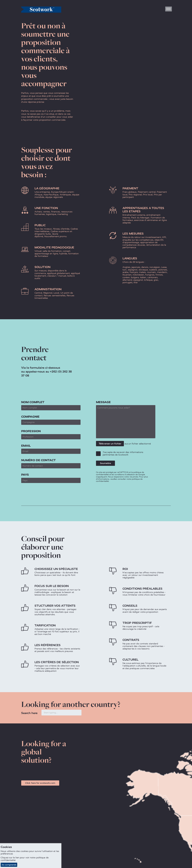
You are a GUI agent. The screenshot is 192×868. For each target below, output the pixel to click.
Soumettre (105, 463)
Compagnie (30, 417)
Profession (31, 431)
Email (26, 446)
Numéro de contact (38, 460)
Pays (25, 475)
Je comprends (9, 865)
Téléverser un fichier (110, 444)
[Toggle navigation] (169, 9)
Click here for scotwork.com (40, 783)
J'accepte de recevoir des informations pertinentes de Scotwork (123, 453)
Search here (29, 713)
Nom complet (33, 402)
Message (103, 402)
